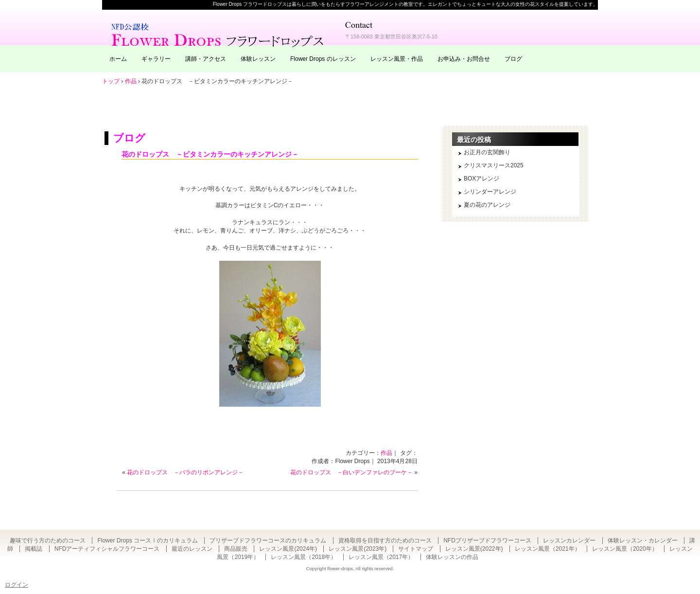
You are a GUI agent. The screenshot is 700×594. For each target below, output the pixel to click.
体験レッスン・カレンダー (643, 540)
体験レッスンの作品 (452, 557)
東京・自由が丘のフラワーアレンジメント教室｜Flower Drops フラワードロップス (219, 34)
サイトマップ (416, 549)
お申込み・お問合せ (464, 59)
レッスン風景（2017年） (381, 557)
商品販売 (236, 549)
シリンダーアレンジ (490, 192)
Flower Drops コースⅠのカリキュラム (148, 540)
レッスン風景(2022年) (474, 549)
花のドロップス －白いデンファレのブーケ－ (351, 472)
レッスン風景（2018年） (304, 557)
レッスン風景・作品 (397, 59)
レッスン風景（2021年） (548, 549)
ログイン (17, 585)
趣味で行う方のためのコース (48, 540)
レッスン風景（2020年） (625, 549)
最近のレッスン (192, 549)
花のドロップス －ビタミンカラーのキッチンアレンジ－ (210, 154)
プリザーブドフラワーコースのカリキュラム (268, 540)
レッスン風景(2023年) (358, 549)
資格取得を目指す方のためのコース (385, 540)
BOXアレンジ (481, 179)
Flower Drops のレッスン (323, 59)
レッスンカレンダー (569, 540)
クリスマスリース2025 (494, 165)
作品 (386, 453)
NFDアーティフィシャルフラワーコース (107, 549)
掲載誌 (34, 549)
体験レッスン (258, 59)
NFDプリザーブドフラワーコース (487, 540)
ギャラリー (156, 59)
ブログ (513, 59)
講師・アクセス (206, 59)
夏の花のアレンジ (487, 205)
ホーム (118, 59)
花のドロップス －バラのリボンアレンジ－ (185, 472)
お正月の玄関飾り (487, 152)
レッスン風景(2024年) (288, 549)
